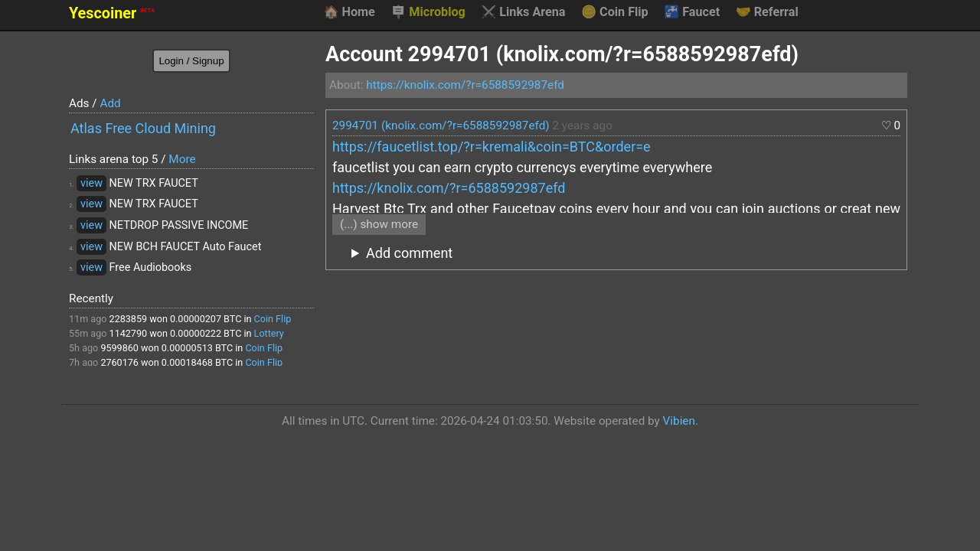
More (182, 159)
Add (110, 103)
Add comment (409, 253)
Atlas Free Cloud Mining (143, 128)
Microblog (428, 12)
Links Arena (523, 12)
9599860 (119, 348)
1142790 (129, 333)
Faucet (692, 12)
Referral (767, 12)
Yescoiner (112, 13)
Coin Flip (615, 12)
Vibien (679, 421)
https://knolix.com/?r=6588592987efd (465, 85)
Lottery (269, 333)
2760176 (119, 362)
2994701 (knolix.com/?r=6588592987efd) (441, 126)
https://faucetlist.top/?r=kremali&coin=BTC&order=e (492, 147)
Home (349, 12)
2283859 (129, 319)
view (91, 183)
